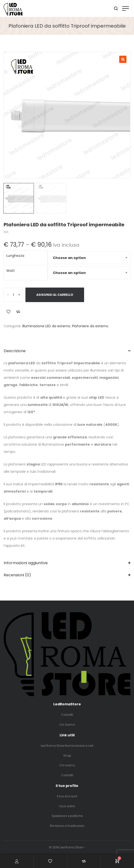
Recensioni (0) (17, 575)
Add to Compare (18, 312)
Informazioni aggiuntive (26, 563)
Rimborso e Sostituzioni (67, 826)
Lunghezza (15, 256)
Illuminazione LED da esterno (46, 326)
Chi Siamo (67, 725)
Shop (67, 756)
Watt (11, 271)
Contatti (67, 715)
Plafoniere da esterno (90, 326)
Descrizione (15, 351)
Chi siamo (67, 765)
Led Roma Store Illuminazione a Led (67, 746)
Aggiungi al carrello (55, 295)
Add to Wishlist (8, 312)
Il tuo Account (67, 796)
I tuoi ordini (67, 806)
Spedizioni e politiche (67, 816)
